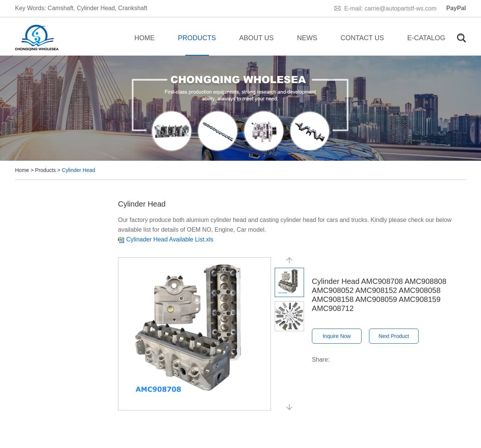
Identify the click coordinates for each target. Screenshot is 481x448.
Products (197, 38)
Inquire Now (337, 336)
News (307, 38)
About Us (257, 38)
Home (145, 38)
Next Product (394, 336)
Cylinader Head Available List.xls (170, 239)
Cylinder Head (96, 8)
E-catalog (426, 38)
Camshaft (61, 8)
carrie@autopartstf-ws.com (400, 8)
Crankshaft (132, 8)
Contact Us (362, 38)
